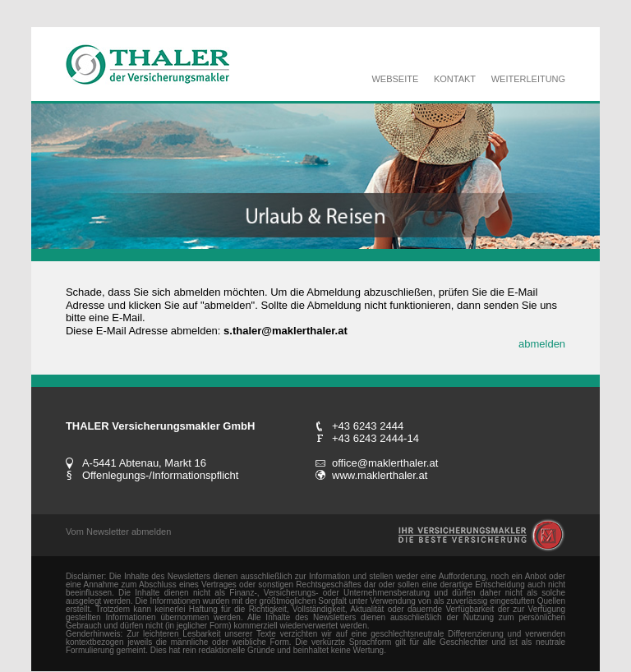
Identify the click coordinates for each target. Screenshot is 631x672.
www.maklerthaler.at (380, 475)
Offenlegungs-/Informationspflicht (161, 475)
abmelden (542, 344)
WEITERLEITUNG (528, 79)
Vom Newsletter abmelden (118, 532)
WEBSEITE (395, 79)
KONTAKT (455, 79)
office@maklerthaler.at (385, 463)
